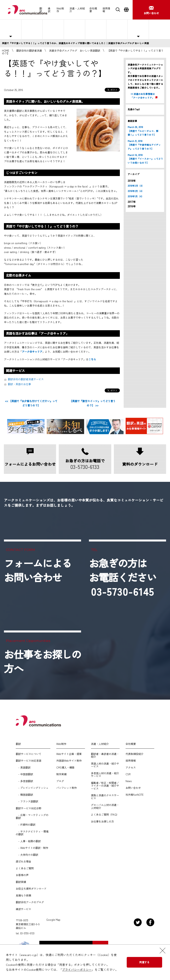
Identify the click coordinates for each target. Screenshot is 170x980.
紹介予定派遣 (53, 29)
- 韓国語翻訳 (24, 795)
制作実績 (61, 774)
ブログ (60, 781)
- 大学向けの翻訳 (27, 855)
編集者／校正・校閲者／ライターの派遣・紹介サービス (105, 786)
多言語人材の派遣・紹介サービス (105, 775)
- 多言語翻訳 (24, 781)
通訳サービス (23, 909)
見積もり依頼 (23, 896)
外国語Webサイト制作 (69, 761)
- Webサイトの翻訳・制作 (32, 848)
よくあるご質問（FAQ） (105, 815)
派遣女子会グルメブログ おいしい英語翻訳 (75, 51)
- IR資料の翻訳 (26, 825)
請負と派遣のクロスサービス (105, 797)
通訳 (49, 10)
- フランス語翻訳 (27, 801)
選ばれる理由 (96, 29)
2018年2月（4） (136, 191)
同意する (144, 962)
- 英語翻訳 (23, 768)
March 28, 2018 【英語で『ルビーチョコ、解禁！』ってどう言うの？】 (143, 131)
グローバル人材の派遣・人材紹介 (105, 806)
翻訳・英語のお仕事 (19, 384)
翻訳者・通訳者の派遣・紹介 (105, 755)
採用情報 (106, 10)
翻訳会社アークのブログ (30, 902)
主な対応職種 (11, 29)
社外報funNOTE (135, 795)
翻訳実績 (21, 882)
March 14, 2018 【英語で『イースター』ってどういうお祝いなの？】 (145, 159)
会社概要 (93, 10)
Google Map (53, 920)
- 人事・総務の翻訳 (28, 841)
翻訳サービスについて (29, 754)
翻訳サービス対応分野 (29, 808)
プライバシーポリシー (77, 969)
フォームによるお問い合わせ (38, 570)
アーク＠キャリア (32, 352)
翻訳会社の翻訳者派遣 (29, 51)
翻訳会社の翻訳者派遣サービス (26, 379)
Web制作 (60, 10)
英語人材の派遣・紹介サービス (105, 765)
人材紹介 (75, 29)
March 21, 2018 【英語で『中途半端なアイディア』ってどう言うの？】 (144, 145)
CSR (128, 774)
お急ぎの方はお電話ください (123, 577)
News (129, 781)
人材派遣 (32, 29)
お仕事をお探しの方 (102, 821)
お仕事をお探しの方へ (159, 29)
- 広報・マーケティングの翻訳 (32, 816)
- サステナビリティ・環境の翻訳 (32, 833)
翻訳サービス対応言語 (29, 761)
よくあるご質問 (117, 29)
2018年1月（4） (136, 196)
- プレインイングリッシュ (32, 788)
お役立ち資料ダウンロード (31, 889)
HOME (6, 51)
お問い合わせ (133, 788)
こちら (92, 359)
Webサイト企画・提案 (69, 754)
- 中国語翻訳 (24, 774)
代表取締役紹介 (134, 754)
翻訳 (41, 10)
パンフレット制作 (67, 788)
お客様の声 (22, 875)
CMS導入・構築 (65, 768)
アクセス (131, 768)
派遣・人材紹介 (77, 10)
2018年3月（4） (136, 186)
